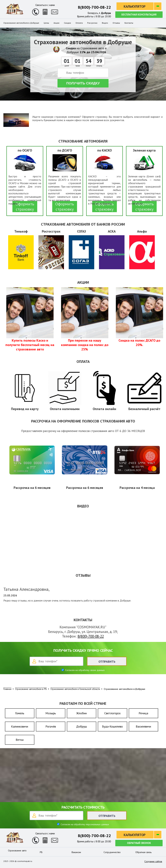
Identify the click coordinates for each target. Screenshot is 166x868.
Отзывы (116, 23)
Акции (56, 23)
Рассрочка (92, 23)
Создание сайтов (153, 861)
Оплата (79, 23)
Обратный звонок (139, 843)
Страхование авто (17, 851)
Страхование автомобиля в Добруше (21, 23)
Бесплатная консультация (139, 15)
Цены (46, 23)
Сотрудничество (112, 852)
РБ (41, 852)
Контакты (129, 23)
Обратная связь (143, 852)
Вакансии (76, 852)
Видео (105, 23)
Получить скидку (83, 83)
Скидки (67, 23)
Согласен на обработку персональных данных (85, 824)
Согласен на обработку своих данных (85, 670)
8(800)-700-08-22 (94, 7)
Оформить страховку (25, 207)
